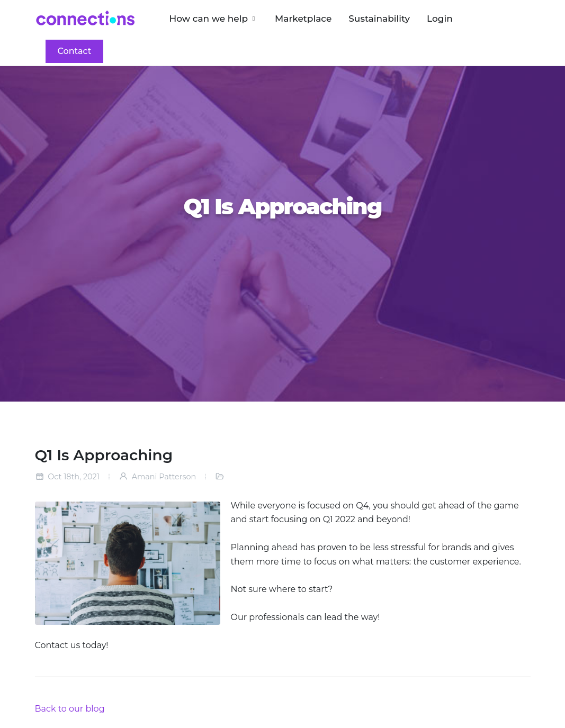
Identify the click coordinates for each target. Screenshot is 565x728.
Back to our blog (70, 709)
